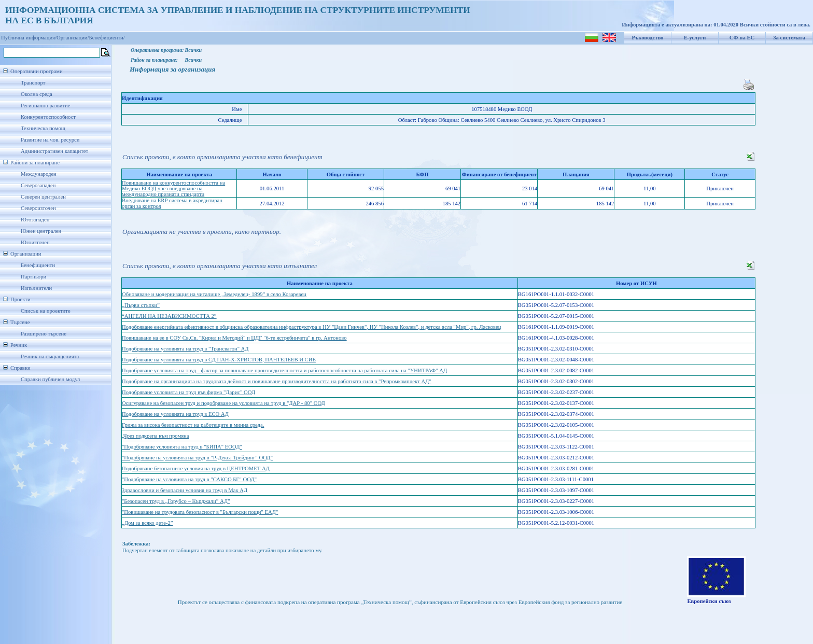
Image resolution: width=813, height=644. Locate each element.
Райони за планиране (35, 163)
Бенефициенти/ (107, 38)
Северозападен (38, 185)
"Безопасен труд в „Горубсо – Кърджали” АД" (176, 501)
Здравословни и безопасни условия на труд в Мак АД (185, 490)
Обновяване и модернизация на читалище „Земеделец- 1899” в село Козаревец (214, 294)
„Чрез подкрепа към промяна (156, 436)
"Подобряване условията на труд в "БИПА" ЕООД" (182, 447)
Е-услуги (695, 38)
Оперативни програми (37, 71)
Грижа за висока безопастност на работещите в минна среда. (193, 425)
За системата (789, 38)
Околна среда (37, 94)
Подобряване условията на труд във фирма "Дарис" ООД (188, 392)
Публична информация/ (29, 38)
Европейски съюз (709, 601)
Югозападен (35, 220)
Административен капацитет (54, 151)
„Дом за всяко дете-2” (148, 523)
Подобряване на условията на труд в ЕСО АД (175, 414)
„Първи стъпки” (141, 305)
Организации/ (73, 38)
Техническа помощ (43, 128)
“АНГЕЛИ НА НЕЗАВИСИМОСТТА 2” (169, 316)
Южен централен (41, 231)
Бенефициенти (38, 265)
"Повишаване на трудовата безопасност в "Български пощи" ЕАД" (200, 512)
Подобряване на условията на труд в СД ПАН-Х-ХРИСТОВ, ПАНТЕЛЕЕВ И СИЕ (219, 360)
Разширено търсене (44, 334)
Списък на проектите (46, 311)
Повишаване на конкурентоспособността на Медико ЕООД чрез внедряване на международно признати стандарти (173, 188)
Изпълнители (36, 288)
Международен (39, 174)
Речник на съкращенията (50, 356)
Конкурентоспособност (48, 117)
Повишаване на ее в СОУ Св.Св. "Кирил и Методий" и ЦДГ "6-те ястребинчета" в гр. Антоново (234, 338)
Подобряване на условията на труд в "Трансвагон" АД (185, 349)
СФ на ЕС (742, 38)
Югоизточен (35, 242)
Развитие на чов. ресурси (50, 140)
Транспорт (33, 83)
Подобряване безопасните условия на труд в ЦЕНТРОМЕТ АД (196, 468)
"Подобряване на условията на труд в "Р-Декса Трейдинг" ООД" (197, 458)
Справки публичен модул (50, 379)
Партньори (33, 277)
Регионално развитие (46, 106)
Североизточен (38, 208)
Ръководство (648, 38)
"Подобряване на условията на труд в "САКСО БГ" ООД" (189, 479)
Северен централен (43, 197)
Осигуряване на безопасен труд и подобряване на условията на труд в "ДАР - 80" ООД (223, 403)
